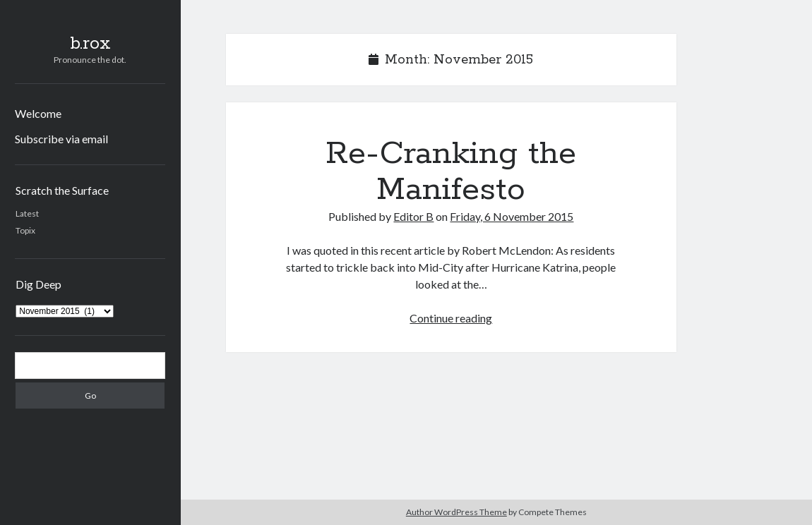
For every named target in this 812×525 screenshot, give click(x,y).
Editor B (413, 216)
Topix (25, 230)
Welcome (38, 113)
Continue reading (451, 318)
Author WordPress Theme (456, 512)
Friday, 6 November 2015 (512, 216)
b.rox (90, 44)
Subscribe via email (61, 139)
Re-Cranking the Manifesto (451, 172)
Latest (27, 213)
